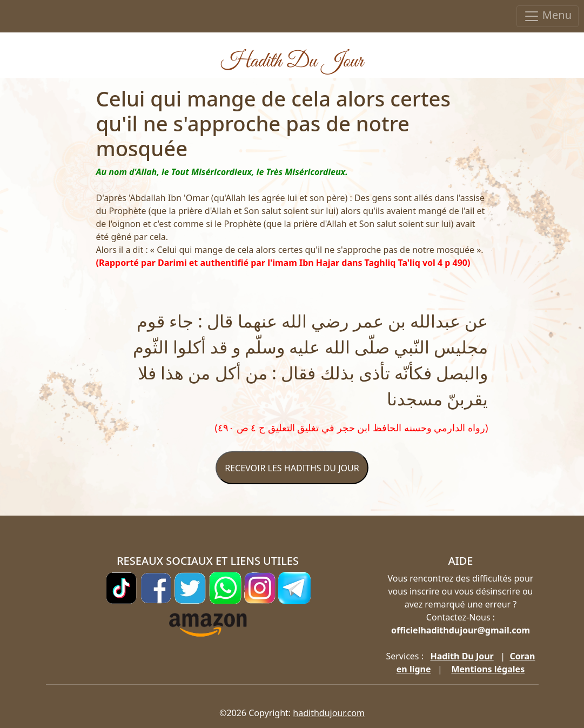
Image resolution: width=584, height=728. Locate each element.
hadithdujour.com (329, 713)
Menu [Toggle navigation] (548, 16)
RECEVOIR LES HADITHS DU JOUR (292, 468)
